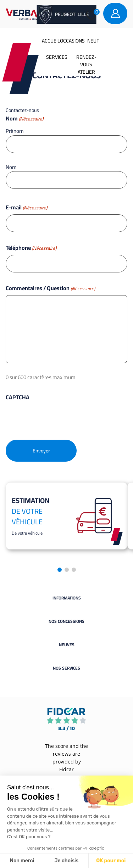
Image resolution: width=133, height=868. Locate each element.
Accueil (51, 41)
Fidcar (66, 769)
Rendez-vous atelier (86, 64)
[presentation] (60, 418)
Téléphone (31, 248)
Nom (11, 167)
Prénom (15, 131)
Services (57, 57)
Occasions (72, 41)
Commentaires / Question (50, 288)
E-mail (26, 207)
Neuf (93, 41)
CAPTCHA (18, 397)
